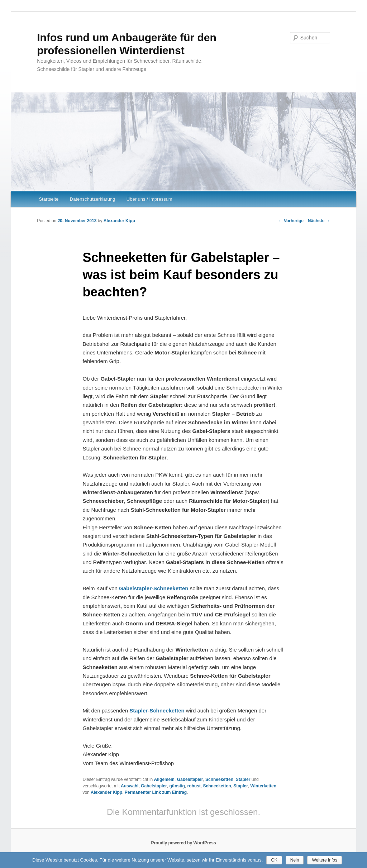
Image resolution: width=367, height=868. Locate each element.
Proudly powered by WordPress (183, 843)
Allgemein (164, 779)
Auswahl (130, 786)
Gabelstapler (190, 779)
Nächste (319, 221)
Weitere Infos (324, 860)
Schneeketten (219, 779)
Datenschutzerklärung (92, 199)
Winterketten (264, 786)
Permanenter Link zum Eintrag (156, 792)
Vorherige (291, 221)
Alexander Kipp (119, 221)
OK (274, 860)
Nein (295, 860)
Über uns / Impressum (149, 199)
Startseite (49, 199)
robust (194, 786)
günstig (177, 786)
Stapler (243, 779)
